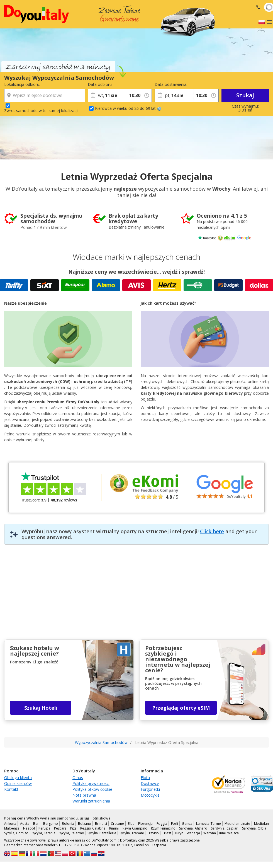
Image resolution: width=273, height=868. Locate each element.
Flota (145, 778)
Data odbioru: (100, 84)
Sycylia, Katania (44, 833)
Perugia (44, 828)
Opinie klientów (18, 783)
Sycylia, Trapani (132, 833)
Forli (175, 824)
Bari (36, 824)
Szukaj (245, 95)
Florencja (145, 824)
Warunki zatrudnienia (91, 801)
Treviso (153, 833)
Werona (210, 833)
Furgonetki (150, 789)
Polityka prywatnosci (91, 783)
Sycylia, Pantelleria (102, 833)
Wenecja (193, 833)
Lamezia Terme (209, 824)
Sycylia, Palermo (71, 833)
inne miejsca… (230, 833)
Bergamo (51, 824)
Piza (73, 828)
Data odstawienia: (171, 84)
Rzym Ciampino (135, 828)
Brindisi (101, 824)
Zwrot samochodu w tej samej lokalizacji (41, 111)
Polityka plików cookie (92, 789)
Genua (187, 824)
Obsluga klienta (18, 778)
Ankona (10, 824)
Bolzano (85, 824)
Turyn (179, 833)
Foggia (162, 824)
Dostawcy (150, 783)
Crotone (117, 824)
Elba (131, 824)
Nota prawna (84, 795)
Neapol (29, 828)
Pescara (60, 828)
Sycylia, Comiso (16, 833)
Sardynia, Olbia (254, 828)
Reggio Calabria (93, 828)
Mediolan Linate (237, 824)
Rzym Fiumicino (163, 828)
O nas (78, 778)
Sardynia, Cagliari (225, 828)
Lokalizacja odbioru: (22, 84)
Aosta (25, 824)
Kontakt (11, 789)
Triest (167, 833)
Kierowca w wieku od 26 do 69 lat (128, 108)
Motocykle (150, 795)
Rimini (114, 828)
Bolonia (68, 824)
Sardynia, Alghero (193, 828)
